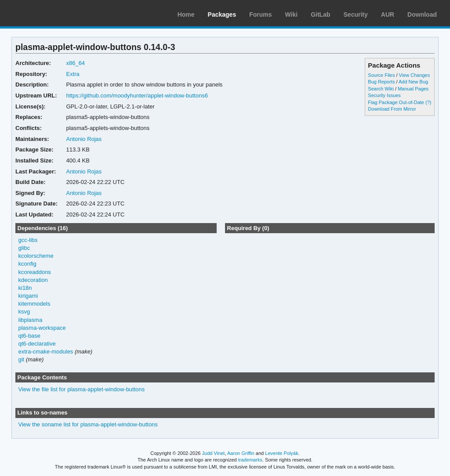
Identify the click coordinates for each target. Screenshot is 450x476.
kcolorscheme (36, 256)
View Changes (415, 75)
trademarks (250, 460)
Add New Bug (413, 82)
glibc (24, 248)
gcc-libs (28, 240)
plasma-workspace (42, 328)
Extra (73, 74)
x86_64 (75, 63)
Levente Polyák (281, 453)
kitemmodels (34, 304)
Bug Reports (381, 82)
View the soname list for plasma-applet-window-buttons (88, 424)
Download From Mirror (392, 109)
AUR (388, 14)
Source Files (381, 75)
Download (422, 14)
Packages (222, 14)
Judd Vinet (214, 453)
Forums (260, 14)
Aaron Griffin (241, 453)
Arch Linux (48, 13)
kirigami (28, 296)
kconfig (27, 264)
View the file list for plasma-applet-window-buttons (82, 389)
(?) (428, 102)
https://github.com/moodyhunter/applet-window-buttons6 (137, 96)
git (22, 359)
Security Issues (384, 95)
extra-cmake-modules (46, 352)
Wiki (292, 14)
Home (186, 14)
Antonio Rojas (84, 139)
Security (356, 14)
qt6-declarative (37, 344)
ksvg (24, 312)
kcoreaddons (35, 272)
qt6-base (30, 336)
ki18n (25, 288)
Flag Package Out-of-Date (396, 102)
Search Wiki (381, 89)
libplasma (31, 320)
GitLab (320, 14)
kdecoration (33, 280)
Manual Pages (413, 89)
